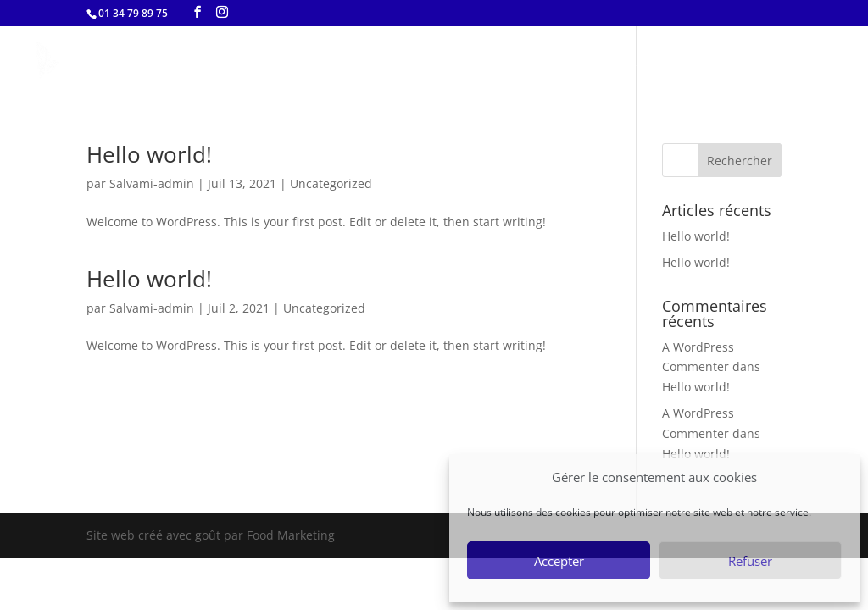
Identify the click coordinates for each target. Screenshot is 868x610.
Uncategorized (331, 183)
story (707, 62)
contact (778, 62)
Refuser (750, 561)
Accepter (559, 561)
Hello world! (149, 154)
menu (643, 62)
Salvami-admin (152, 183)
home (578, 62)
